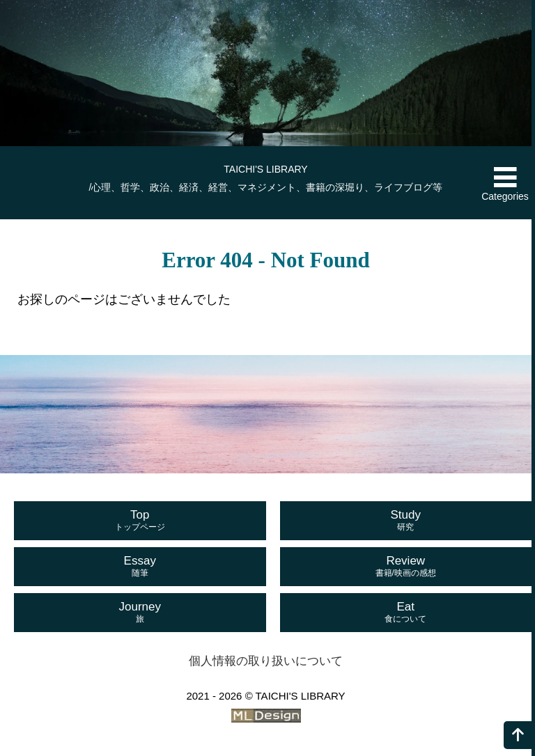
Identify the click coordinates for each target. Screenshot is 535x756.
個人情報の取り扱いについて (266, 661)
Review (406, 567)
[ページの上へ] (518, 735)
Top (140, 521)
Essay (140, 567)
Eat (406, 613)
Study (406, 521)
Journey (140, 613)
